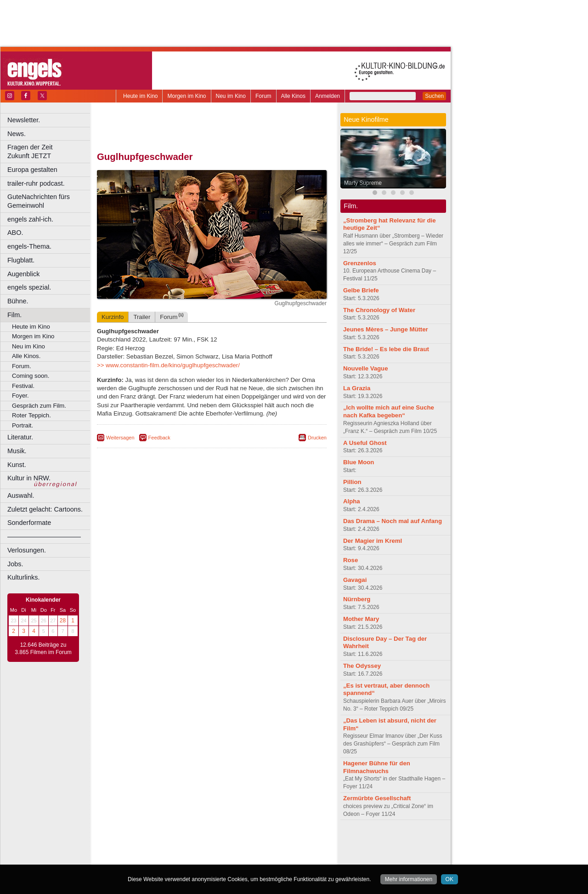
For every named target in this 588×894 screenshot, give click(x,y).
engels (184, 850)
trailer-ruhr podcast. (36, 183)
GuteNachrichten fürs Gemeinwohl (39, 201)
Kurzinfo (113, 317)
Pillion (352, 482)
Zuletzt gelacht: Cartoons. (45, 509)
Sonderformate (29, 523)
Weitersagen (120, 438)
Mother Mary (361, 619)
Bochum (141, 858)
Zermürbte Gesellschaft (377, 798)
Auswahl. (21, 495)
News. (17, 134)
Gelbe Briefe (361, 290)
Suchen (434, 96)
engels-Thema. (29, 246)
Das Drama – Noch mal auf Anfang (393, 521)
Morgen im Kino (187, 96)
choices (163, 850)
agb (263, 842)
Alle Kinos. (26, 356)
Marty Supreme (363, 183)
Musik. (17, 451)
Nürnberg (357, 599)
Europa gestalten (32, 170)
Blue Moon (359, 462)
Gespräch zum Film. (39, 406)
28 (63, 621)
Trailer (142, 317)
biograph (138, 850)
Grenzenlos (360, 263)
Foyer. (20, 396)
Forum (263, 96)
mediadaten (286, 842)
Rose (351, 560)
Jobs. (15, 564)
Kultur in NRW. (29, 478)
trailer (212, 850)
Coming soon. (31, 376)
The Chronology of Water (379, 310)
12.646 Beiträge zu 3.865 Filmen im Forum (43, 649)
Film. (14, 315)
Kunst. (17, 465)
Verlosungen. (27, 550)
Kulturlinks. (23, 577)
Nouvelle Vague (365, 368)
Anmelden (328, 96)
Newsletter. (24, 120)
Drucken (317, 438)
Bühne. (18, 301)
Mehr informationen (409, 879)
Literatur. (20, 437)
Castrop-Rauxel (189, 858)
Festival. (23, 386)
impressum (206, 842)
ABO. (15, 233)
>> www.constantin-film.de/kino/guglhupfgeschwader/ (168, 365)
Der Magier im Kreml (373, 541)
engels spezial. (29, 287)
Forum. (22, 366)
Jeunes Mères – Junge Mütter (386, 329)
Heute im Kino (140, 96)
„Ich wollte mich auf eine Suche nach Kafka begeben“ (389, 411)
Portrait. (23, 425)
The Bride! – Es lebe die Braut (386, 349)
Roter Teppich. (31, 415)
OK (449, 879)
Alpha (352, 501)
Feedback (159, 438)
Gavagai (355, 580)
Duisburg (280, 858)
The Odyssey (362, 666)
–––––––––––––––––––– (44, 536)
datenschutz (239, 842)
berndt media (172, 842)
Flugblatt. (21, 260)
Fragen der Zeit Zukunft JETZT (50, 151)
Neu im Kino (231, 96)
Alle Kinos (293, 96)
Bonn (161, 858)
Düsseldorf (252, 858)
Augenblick (23, 274)
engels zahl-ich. (30, 219)
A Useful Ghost (365, 443)
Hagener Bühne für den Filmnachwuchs (377, 767)
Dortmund (224, 858)
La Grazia (357, 388)
